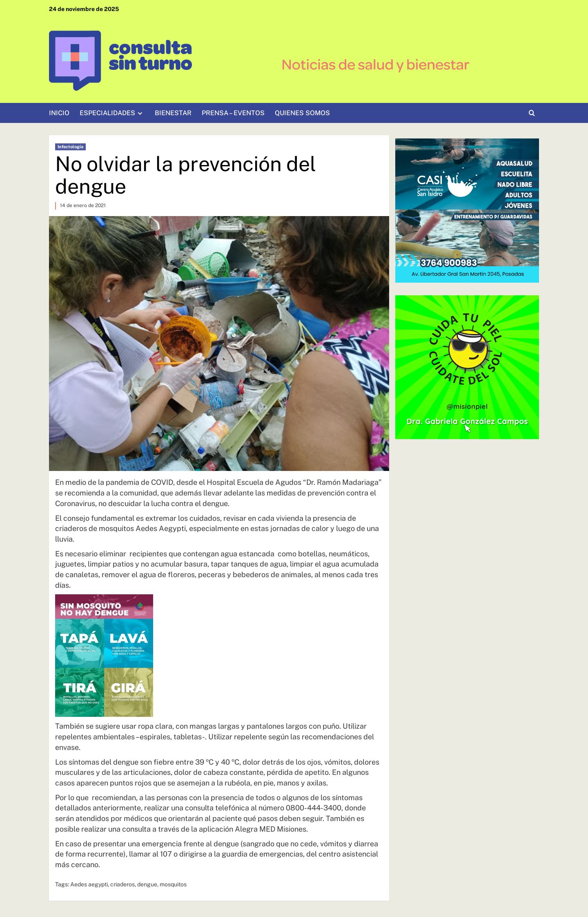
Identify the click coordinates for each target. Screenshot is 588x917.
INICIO (59, 113)
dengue (147, 884)
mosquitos (173, 884)
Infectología (70, 147)
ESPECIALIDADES (112, 113)
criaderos (122, 884)
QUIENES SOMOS (302, 113)
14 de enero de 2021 (83, 205)
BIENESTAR (173, 113)
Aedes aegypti (89, 884)
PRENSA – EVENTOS (233, 113)
